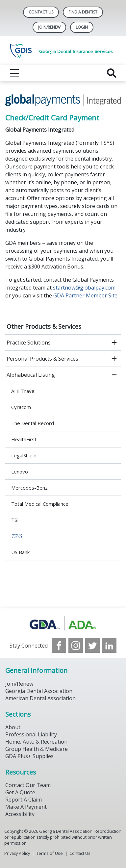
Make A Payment (26, 807)
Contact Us (41, 12)
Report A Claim (24, 800)
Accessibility (20, 814)
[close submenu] (114, 375)
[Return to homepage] (63, 51)
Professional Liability (31, 734)
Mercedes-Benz (29, 488)
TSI (15, 520)
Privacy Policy (17, 853)
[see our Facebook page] (59, 646)
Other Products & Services (44, 326)
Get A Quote (20, 792)
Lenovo (20, 472)
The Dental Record (33, 423)
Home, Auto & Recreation (36, 742)
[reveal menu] (14, 73)
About (13, 727)
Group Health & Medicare (37, 749)
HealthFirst (24, 439)
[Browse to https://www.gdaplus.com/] (63, 623)
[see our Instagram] (76, 646)
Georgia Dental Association (39, 691)
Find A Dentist (83, 12)
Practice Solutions (29, 343)
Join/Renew (49, 27)
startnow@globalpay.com (84, 288)
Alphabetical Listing (31, 375)
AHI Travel (23, 391)
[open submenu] (114, 343)
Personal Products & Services (42, 359)
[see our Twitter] (92, 646)
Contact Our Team (28, 785)
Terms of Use (50, 853)
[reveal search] (112, 73)
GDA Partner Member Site (85, 295)
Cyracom (21, 407)
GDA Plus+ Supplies (29, 756)
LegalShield (24, 455)
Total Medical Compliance (40, 504)
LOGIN (82, 27)
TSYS (16, 536)
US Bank (20, 552)
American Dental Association (40, 698)
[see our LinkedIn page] (109, 646)
